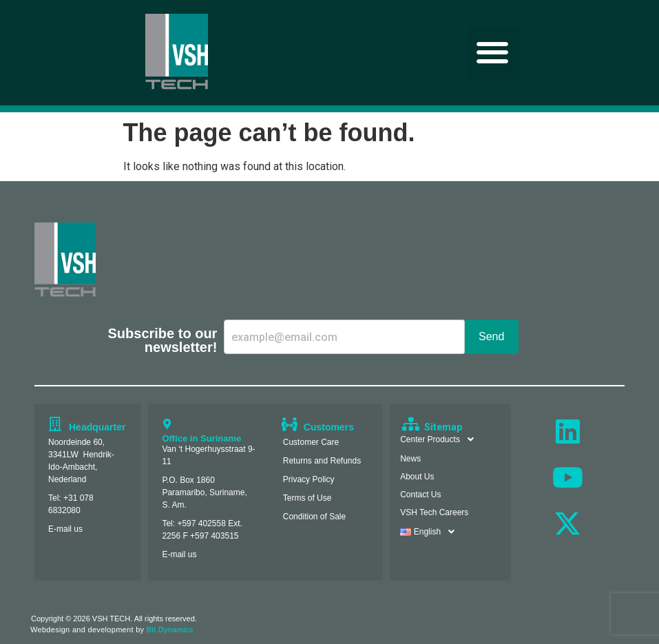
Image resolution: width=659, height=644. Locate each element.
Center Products (441, 439)
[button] (493, 53)
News (410, 459)
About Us (417, 477)
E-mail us (65, 529)
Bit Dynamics (170, 630)
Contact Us (420, 495)
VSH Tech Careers (434, 512)
